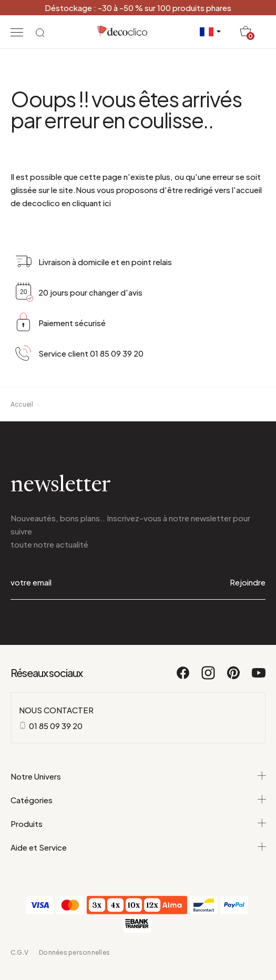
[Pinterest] (234, 678)
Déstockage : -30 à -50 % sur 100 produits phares (138, 8)
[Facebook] (183, 678)
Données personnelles (74, 952)
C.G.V (19, 952)
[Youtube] (259, 678)
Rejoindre (248, 582)
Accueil (22, 404)
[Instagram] (209, 678)
